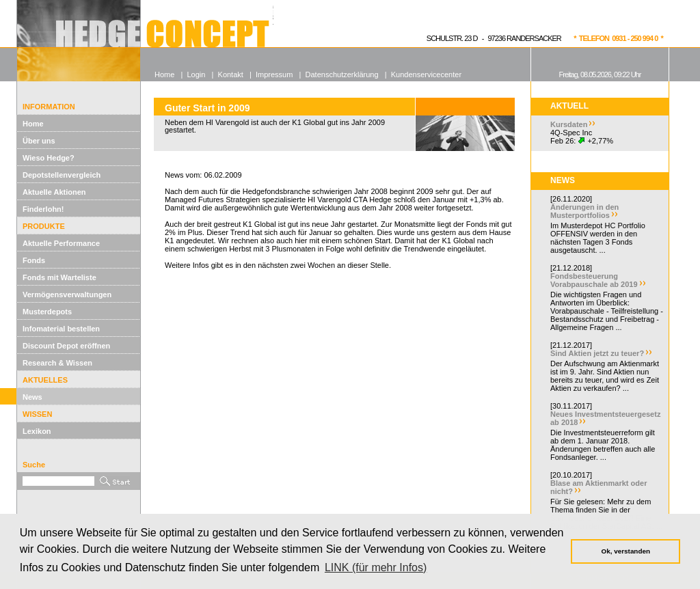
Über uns (39, 141)
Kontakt (231, 74)
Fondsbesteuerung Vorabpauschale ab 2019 (594, 280)
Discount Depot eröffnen (66, 346)
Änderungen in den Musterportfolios (584, 211)
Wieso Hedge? (49, 158)
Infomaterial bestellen (61, 329)
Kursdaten (569, 124)
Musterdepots (47, 312)
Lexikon (37, 431)
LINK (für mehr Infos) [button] (376, 567)
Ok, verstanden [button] (626, 551)
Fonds (34, 260)
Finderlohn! (43, 209)
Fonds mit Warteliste (59, 277)
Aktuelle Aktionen (54, 192)
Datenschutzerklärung (342, 74)
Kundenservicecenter (426, 74)
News (32, 397)
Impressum (274, 74)
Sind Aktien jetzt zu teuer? (597, 353)
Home (33, 124)
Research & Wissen (57, 363)
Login (196, 74)
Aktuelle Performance (61, 243)
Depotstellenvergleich (62, 175)
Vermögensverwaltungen (67, 294)
